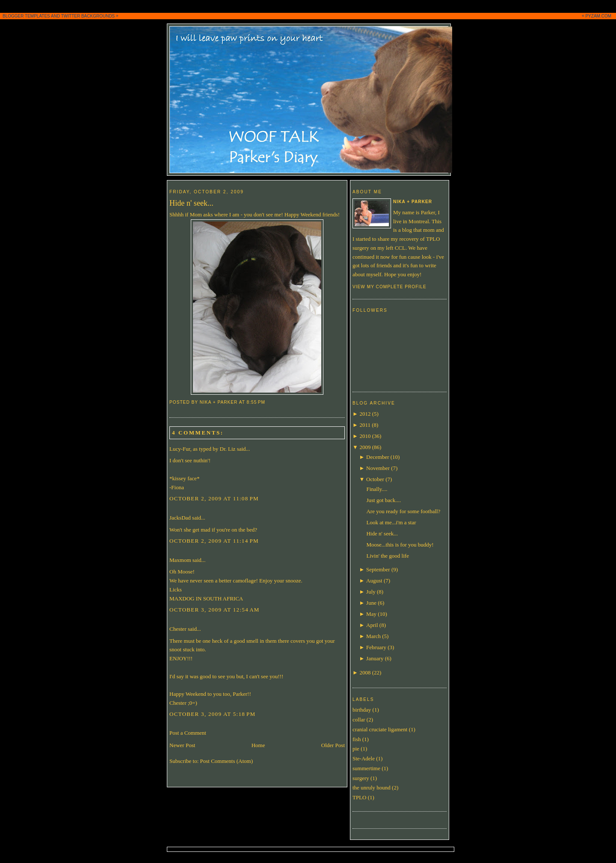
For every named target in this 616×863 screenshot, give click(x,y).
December (378, 457)
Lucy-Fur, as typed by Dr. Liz (202, 449)
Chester (178, 629)
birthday (362, 710)
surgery (361, 778)
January (375, 658)
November (378, 468)
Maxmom (180, 560)
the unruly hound (372, 788)
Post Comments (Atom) (227, 761)
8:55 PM (256, 402)
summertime (366, 768)
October (375, 479)
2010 (365, 436)
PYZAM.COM (598, 16)
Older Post (333, 745)
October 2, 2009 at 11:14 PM (214, 541)
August (374, 581)
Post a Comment (188, 733)
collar (359, 720)
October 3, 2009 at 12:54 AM (215, 610)
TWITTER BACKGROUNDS (88, 16)
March (373, 636)
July (371, 592)
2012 (365, 414)
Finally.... (377, 489)
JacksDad (180, 518)
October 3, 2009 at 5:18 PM (212, 714)
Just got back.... (384, 500)
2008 (365, 672)
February (376, 647)
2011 (365, 425)
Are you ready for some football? (403, 511)
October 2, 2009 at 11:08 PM (214, 498)
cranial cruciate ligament (380, 729)
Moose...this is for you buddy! (400, 545)
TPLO (360, 797)
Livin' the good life (387, 556)
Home (258, 745)
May (371, 614)
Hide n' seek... (191, 203)
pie (356, 749)
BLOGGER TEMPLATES (26, 16)
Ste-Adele (364, 758)
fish (357, 739)
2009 (365, 447)
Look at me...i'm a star (391, 522)
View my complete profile (389, 287)
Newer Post (182, 745)
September (378, 569)
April (372, 625)
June (371, 603)
